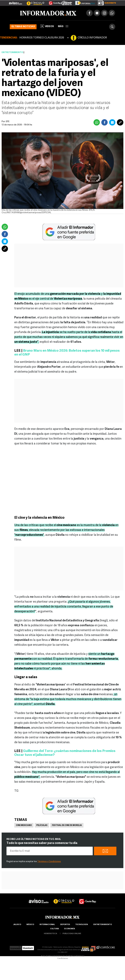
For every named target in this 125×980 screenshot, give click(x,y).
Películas (42, 825)
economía (70, 929)
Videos (47, 26)
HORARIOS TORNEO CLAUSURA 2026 (42, 38)
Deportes (65, 925)
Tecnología (82, 925)
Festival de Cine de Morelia (67, 825)
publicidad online (72, 934)
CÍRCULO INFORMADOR (92, 38)
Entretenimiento (12, 52)
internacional (47, 925)
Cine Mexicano (24, 825)
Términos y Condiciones (49, 862)
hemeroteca (50, 934)
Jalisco (17, 925)
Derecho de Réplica (66, 956)
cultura (55, 929)
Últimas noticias (23, 27)
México (30, 925)
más (63, 27)
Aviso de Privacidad (49, 956)
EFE (8, 122)
